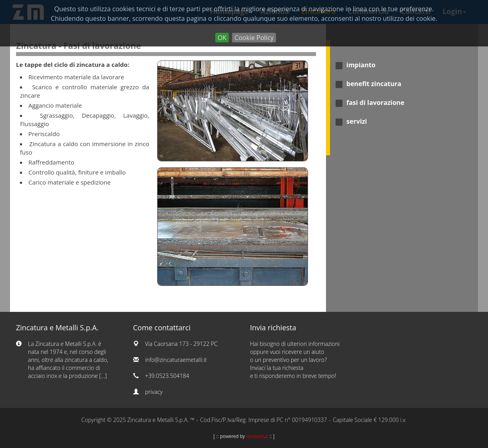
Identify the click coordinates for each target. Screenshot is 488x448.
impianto (361, 65)
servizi (357, 121)
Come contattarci (162, 327)
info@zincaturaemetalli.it (176, 360)
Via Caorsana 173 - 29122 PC (182, 344)
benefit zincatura (374, 84)
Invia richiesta (273, 327)
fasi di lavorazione (375, 102)
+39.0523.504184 (167, 376)
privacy (154, 392)
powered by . (244, 436)
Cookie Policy (254, 38)
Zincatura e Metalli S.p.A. (57, 327)
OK (222, 38)
